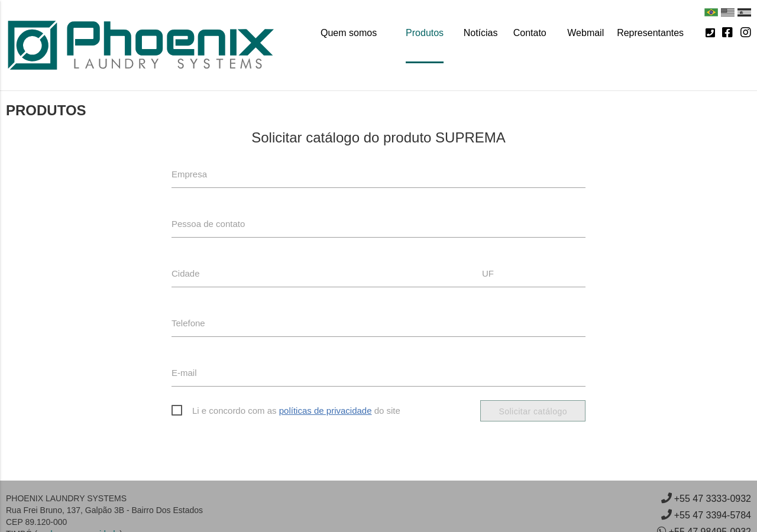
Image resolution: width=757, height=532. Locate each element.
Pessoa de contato (208, 224)
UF (488, 273)
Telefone (188, 323)
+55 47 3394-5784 (713, 515)
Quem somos (349, 33)
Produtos (425, 33)
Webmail (585, 33)
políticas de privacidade (326, 411)
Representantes (650, 33)
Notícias (481, 33)
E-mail (184, 373)
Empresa (189, 174)
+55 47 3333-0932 (713, 499)
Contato (530, 33)
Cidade (186, 273)
